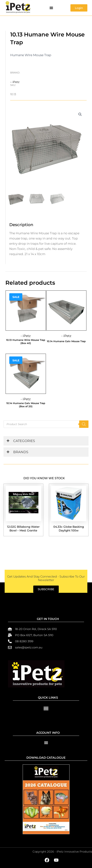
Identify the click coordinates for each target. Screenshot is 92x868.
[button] (51, 8)
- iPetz (26, 336)
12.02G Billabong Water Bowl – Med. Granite (23, 529)
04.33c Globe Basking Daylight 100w (69, 529)
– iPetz (15, 82)
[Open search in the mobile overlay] (46, 424)
